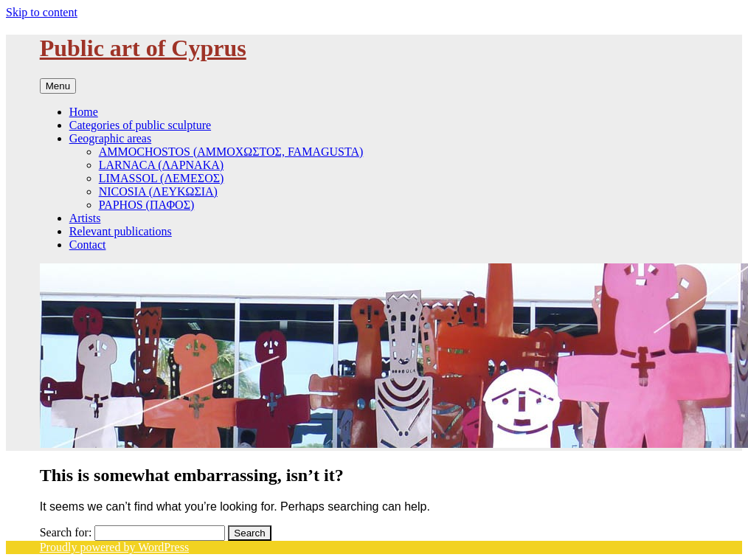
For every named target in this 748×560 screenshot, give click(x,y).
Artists (85, 218)
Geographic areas (111, 138)
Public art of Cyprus (143, 48)
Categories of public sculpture (140, 125)
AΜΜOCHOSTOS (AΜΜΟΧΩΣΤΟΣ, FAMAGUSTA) (231, 152)
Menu (58, 86)
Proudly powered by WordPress (114, 547)
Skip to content (42, 12)
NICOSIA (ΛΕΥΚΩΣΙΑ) (158, 191)
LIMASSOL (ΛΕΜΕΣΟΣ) (162, 178)
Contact (88, 245)
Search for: (66, 532)
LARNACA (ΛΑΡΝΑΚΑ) (161, 165)
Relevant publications (121, 231)
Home (84, 112)
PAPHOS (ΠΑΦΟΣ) (147, 205)
